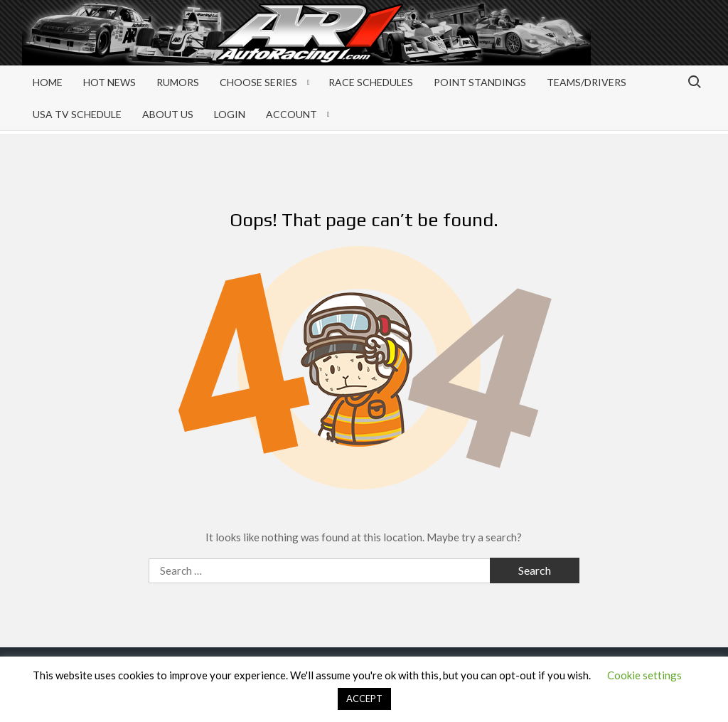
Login (230, 114)
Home (48, 82)
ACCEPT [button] (364, 699)
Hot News (109, 82)
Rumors (178, 82)
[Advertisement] (592, 44)
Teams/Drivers (587, 82)
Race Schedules (371, 82)
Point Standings (480, 82)
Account (291, 114)
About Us (168, 114)
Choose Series (258, 82)
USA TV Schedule (77, 114)
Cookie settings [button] (644, 675)
